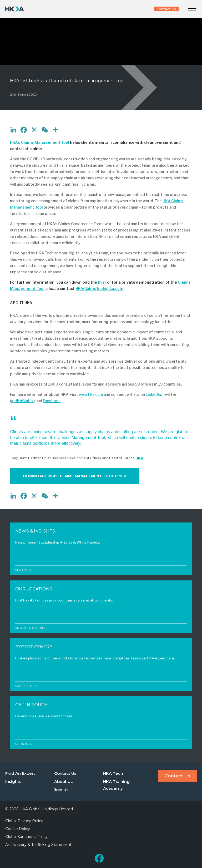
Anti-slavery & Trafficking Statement (38, 845)
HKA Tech (113, 773)
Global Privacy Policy (24, 821)
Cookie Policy (18, 829)
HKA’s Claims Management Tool (40, 142)
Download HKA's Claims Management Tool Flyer (75, 476)
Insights (13, 781)
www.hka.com (91, 394)
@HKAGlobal (22, 401)
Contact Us (166, 9)
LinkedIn (153, 394)
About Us (63, 781)
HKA (139, 458)
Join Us (61, 790)
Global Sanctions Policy (26, 837)
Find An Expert (20, 773)
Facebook (52, 401)
